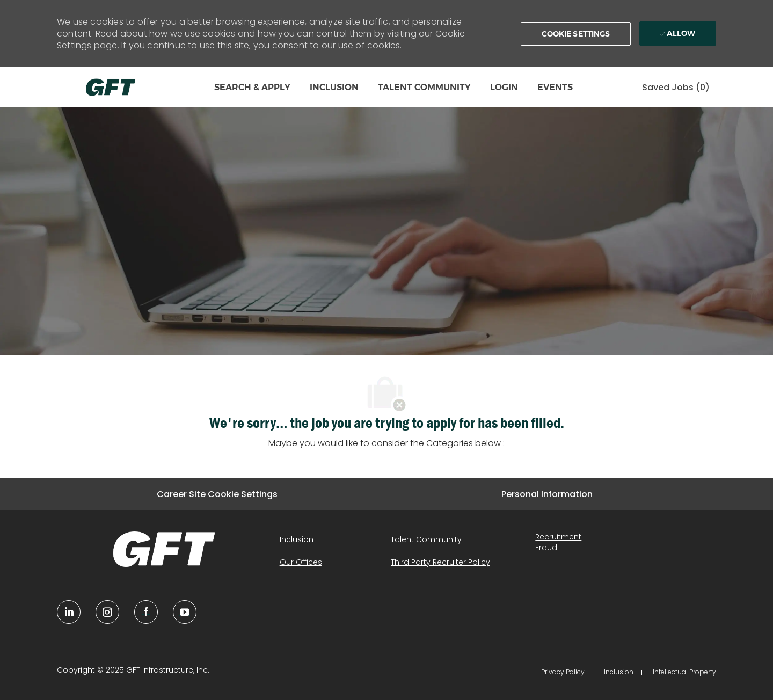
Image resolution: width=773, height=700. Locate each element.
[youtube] (185, 612)
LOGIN (504, 87)
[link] (164, 549)
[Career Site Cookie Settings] (217, 494)
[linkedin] (69, 612)
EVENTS (555, 87)
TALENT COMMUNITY (424, 87)
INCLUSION (334, 87)
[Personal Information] (547, 494)
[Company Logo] (111, 87)
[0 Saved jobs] (676, 87)
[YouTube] (107, 612)
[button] (576, 34)
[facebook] (146, 612)
